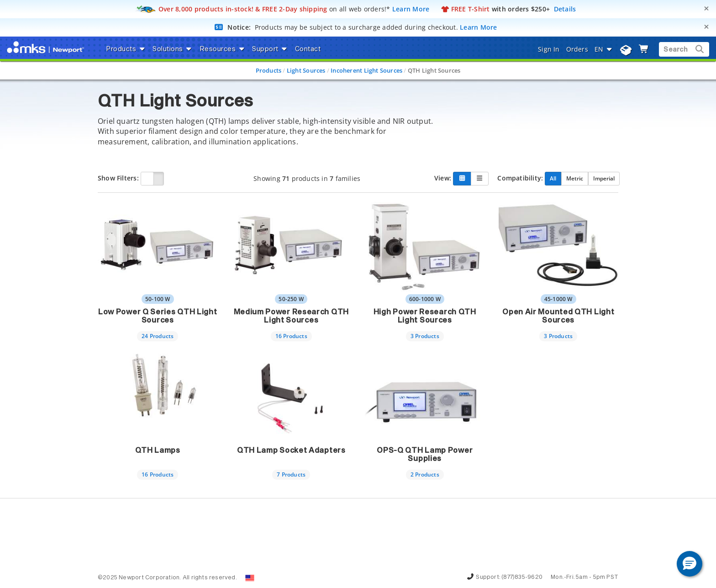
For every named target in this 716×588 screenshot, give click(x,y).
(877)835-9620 (522, 577)
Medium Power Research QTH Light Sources (292, 316)
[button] (690, 564)
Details (565, 9)
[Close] (706, 8)
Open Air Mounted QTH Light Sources (558, 316)
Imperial (604, 178)
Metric (575, 178)
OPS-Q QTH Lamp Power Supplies (425, 455)
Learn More (411, 9)
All (553, 178)
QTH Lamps (158, 450)
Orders (577, 49)
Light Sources (306, 70)
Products (269, 70)
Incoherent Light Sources (366, 70)
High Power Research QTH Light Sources (425, 316)
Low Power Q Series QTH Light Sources (158, 316)
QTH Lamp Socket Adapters (291, 450)
